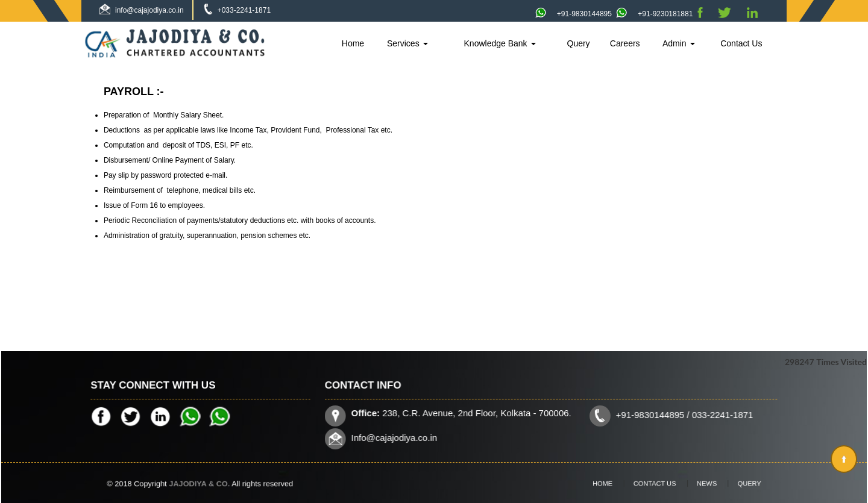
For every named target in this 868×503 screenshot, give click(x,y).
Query (579, 43)
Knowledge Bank (500, 43)
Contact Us (741, 43)
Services (407, 43)
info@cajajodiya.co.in (149, 10)
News (698, 483)
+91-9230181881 (654, 14)
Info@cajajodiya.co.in (398, 436)
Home (353, 43)
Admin (679, 43)
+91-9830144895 (574, 14)
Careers (625, 43)
